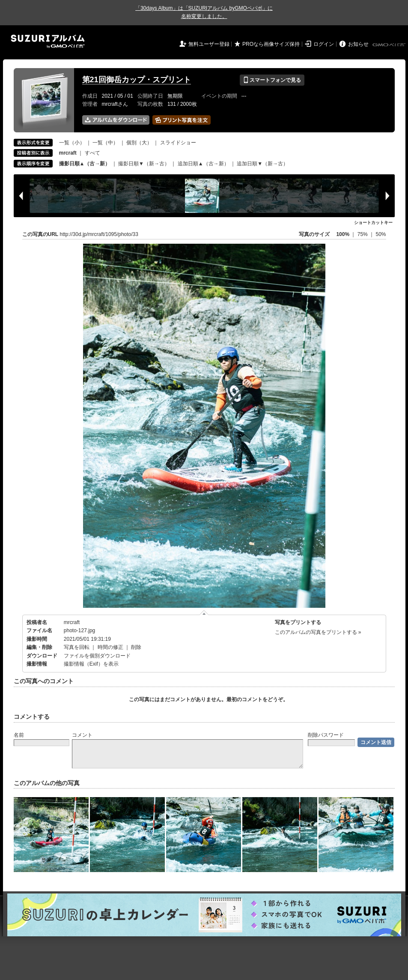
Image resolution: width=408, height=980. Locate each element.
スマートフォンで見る (272, 80)
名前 (19, 735)
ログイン (324, 44)
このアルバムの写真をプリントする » (318, 632)
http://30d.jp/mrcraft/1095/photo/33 (99, 234)
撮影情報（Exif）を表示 (91, 664)
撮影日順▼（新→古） (144, 164)
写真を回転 (77, 647)
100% (343, 234)
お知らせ (358, 44)
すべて (92, 153)
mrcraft (72, 622)
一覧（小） (72, 143)
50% (381, 234)
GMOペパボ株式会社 (390, 45)
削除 (136, 647)
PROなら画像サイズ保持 (271, 44)
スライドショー (178, 143)
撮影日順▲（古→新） (85, 164)
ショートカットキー (373, 223)
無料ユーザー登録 (209, 44)
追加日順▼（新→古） (262, 164)
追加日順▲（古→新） (203, 164)
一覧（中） (105, 143)
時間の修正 (110, 647)
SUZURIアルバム (48, 41)
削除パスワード (326, 735)
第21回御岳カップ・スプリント (137, 80)
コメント (82, 735)
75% (363, 234)
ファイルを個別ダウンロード (97, 656)
